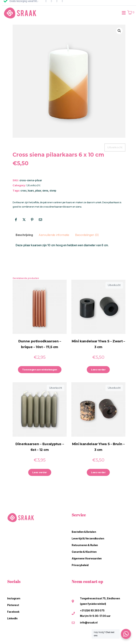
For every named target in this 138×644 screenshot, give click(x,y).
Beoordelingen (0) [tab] (87, 235)
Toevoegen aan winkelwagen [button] (40, 370)
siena (45, 191)
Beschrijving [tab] (24, 235)
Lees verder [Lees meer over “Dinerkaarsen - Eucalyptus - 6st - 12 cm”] (40, 473)
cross (24, 191)
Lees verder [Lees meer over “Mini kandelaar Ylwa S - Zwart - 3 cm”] (98, 370)
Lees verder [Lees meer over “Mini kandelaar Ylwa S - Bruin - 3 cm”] (98, 473)
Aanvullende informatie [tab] (54, 235)
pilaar (38, 191)
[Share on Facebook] (16, 220)
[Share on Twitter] (24, 220)
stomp (53, 191)
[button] (119, 31)
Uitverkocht (33, 185)
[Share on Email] (40, 220)
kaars (31, 191)
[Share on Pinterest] (32, 220)
